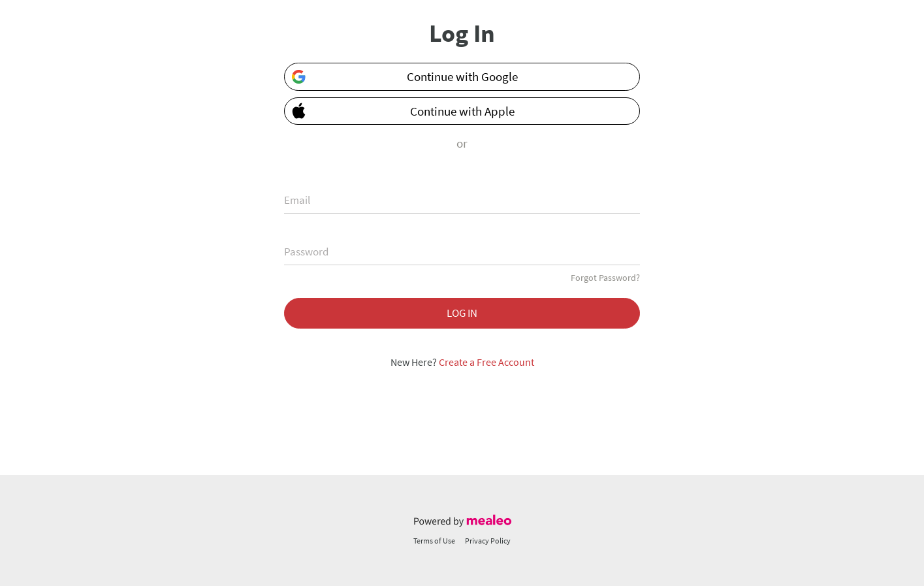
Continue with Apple (400, 110)
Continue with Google (404, 77)
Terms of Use (434, 541)
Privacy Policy (488, 541)
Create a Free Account (486, 362)
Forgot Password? (605, 278)
